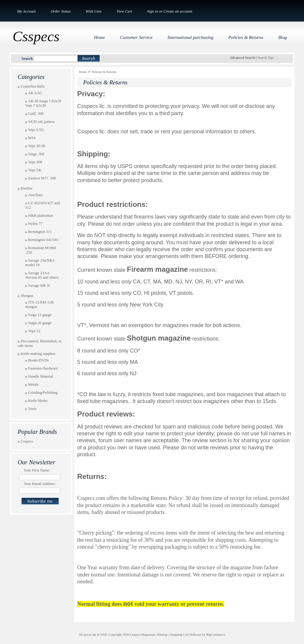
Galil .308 (36, 114)
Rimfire (27, 188)
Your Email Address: (40, 484)
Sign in (153, 11)
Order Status (61, 11)
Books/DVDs (38, 360)
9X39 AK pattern (41, 122)
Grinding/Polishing (43, 393)
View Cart (124, 11)
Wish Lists (94, 11)
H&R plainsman (41, 216)
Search (27, 59)
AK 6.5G (35, 93)
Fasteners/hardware (43, 368)
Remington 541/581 (43, 240)
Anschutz (35, 195)
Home (83, 72)
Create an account (178, 11)
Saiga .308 (36, 154)
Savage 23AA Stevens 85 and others (42, 275)
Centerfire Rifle (33, 86)
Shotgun (27, 296)
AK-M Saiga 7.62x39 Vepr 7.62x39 (43, 103)
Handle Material (41, 376)
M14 (32, 138)
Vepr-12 (34, 331)
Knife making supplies (38, 354)
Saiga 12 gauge (40, 315)
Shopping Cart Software (186, 634)
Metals (33, 384)
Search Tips (266, 58)
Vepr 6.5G (36, 130)
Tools (32, 409)
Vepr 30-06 (37, 146)
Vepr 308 (35, 162)
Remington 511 (40, 232)
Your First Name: (37, 470)
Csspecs (27, 441)
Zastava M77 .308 (42, 178)
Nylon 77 (35, 224)
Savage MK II (39, 286)
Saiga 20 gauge (40, 323)
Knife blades (38, 401)
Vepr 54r (35, 170)
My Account (26, 11)
